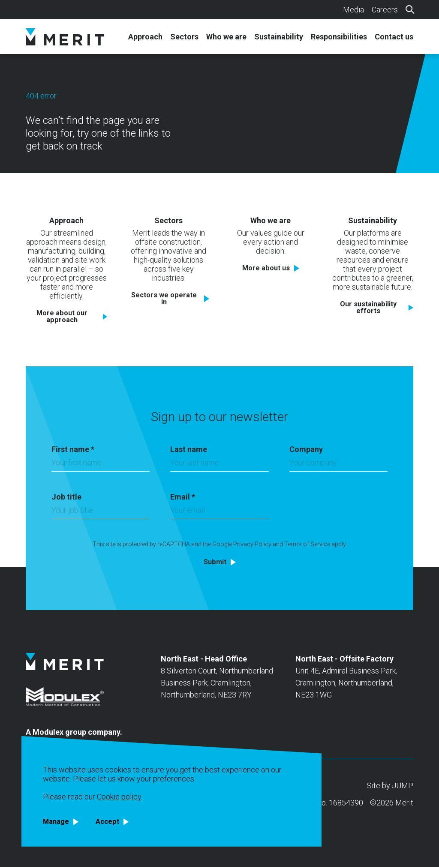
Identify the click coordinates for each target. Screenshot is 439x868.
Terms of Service (307, 545)
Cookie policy (119, 796)
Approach (145, 37)
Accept (111, 821)
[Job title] (101, 513)
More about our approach (62, 317)
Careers (385, 10)
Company (306, 450)
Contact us (394, 37)
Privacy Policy (252, 545)
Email (183, 498)
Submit (215, 563)
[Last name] (219, 466)
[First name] (101, 466)
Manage (57, 821)
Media (353, 10)
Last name (189, 450)
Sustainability (279, 37)
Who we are (226, 37)
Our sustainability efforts (368, 308)
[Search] (409, 9)
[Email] (219, 513)
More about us (266, 268)
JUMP (403, 786)
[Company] (338, 466)
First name (73, 450)
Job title (66, 498)
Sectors (184, 37)
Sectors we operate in (164, 299)
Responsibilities (339, 37)
